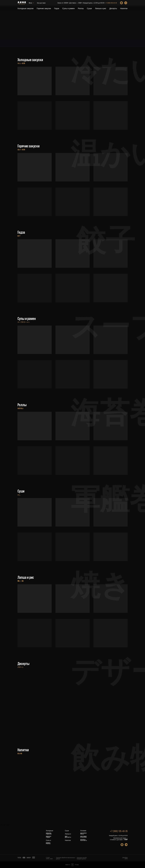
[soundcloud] (126, 3)
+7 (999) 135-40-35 (111, 3)
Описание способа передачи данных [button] (82, 858)
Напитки (124, 8)
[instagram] (121, 3)
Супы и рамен (68, 8)
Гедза (57, 8)
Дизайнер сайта (125, 858)
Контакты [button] (84, 840)
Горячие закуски (44, 8)
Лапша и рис (101, 8)
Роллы (81, 8)
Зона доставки (33, 3)
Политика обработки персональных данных (66, 858)
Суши (89, 8)
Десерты (113, 8)
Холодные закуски (25, 8)
